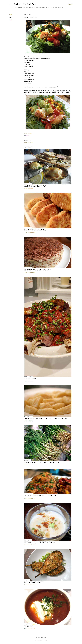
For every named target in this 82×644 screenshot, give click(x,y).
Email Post (30, 134)
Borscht (28, 626)
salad (10, 20)
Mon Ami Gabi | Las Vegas (35, 186)
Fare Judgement (25, 4)
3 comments (30, 421)
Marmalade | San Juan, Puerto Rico (40, 542)
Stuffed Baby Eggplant (34, 582)
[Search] (71, 4)
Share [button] (11, 15)
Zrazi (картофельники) (35, 230)
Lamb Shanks (30, 378)
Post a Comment (28, 143)
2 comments (30, 188)
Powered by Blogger (41, 637)
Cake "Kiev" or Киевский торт (38, 270)
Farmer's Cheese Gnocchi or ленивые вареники (46, 418)
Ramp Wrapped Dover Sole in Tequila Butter (44, 462)
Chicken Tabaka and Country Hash (40, 496)
